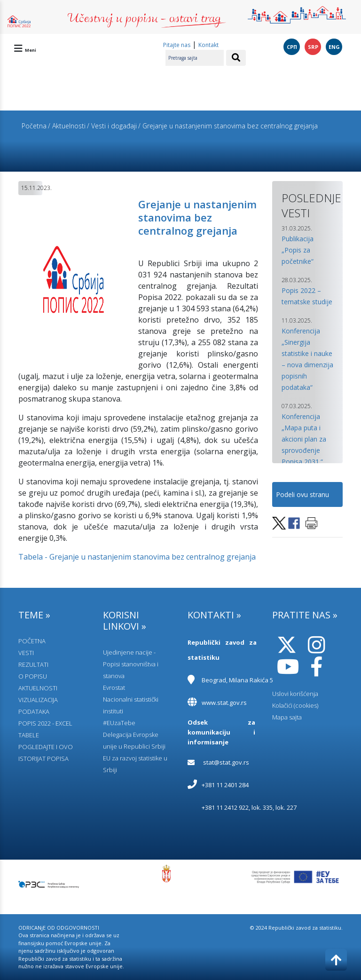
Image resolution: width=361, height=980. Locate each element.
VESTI (26, 653)
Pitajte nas (177, 45)
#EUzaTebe (119, 723)
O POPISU (33, 676)
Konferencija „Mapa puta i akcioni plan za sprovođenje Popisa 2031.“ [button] (304, 439)
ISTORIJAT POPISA (43, 759)
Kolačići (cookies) (295, 705)
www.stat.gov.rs (224, 703)
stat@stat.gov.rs (226, 762)
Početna (34, 126)
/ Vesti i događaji (112, 126)
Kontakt (208, 45)
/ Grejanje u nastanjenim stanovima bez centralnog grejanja (228, 126)
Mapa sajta (287, 717)
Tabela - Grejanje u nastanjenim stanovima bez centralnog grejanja (137, 557)
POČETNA (32, 641)
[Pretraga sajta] (195, 58)
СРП (292, 47)
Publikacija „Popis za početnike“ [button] (298, 250)
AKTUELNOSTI (38, 688)
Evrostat (114, 688)
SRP (313, 47)
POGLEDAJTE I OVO (46, 747)
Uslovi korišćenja (295, 694)
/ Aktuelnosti (67, 126)
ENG (334, 47)
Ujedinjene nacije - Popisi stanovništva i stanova (131, 664)
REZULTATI (33, 664)
